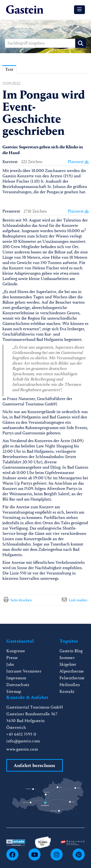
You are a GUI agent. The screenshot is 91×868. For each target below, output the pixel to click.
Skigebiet (68, 664)
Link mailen (78, 600)
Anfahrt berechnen (34, 765)
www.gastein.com (22, 749)
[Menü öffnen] (79, 10)
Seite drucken (21, 600)
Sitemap (14, 692)
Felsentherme (72, 678)
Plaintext (78, 162)
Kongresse (16, 651)
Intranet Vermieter (24, 671)
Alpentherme (72, 671)
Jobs (10, 664)
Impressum (16, 678)
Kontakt (67, 692)
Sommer (67, 658)
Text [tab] (9, 69)
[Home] (25, 10)
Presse (12, 658)
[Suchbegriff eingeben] (45, 43)
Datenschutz (18, 685)
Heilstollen (70, 685)
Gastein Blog (71, 651)
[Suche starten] (81, 43)
